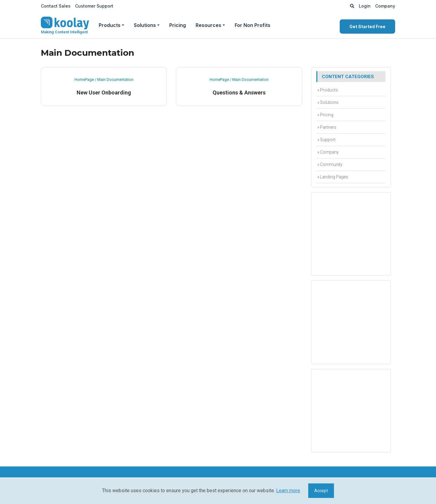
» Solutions (327, 102)
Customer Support (94, 6)
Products (110, 25)
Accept (321, 491)
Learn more (288, 491)
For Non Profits (253, 25)
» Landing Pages (332, 177)
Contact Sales (56, 6)
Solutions (145, 25)
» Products (327, 90)
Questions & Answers (239, 93)
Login (365, 6)
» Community (329, 164)
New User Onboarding (104, 93)
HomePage (84, 80)
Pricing (178, 25)
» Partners (326, 127)
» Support (326, 140)
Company (385, 6)
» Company (328, 152)
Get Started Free (367, 27)
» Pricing (325, 115)
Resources (208, 25)
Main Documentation (115, 80)
